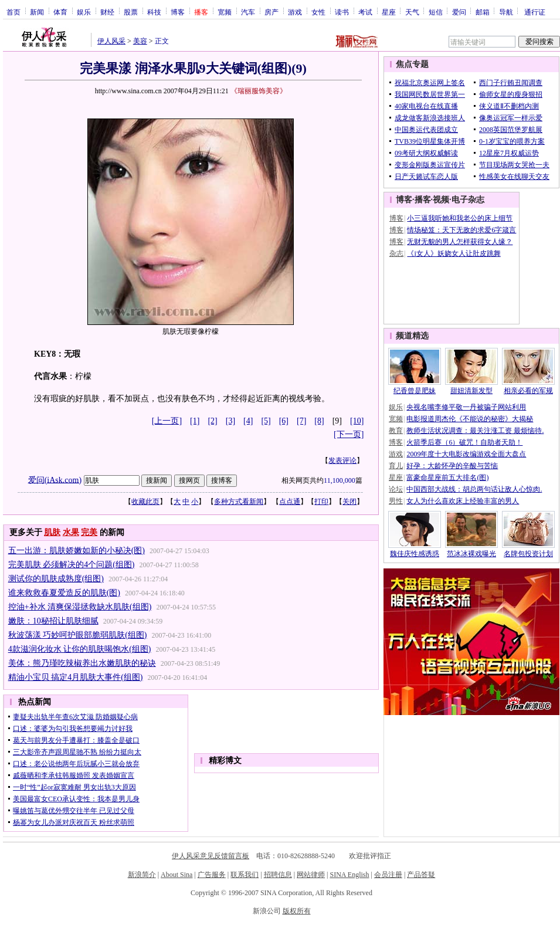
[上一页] (167, 421)
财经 (107, 12)
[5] (266, 421)
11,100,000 (340, 480)
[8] (319, 421)
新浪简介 (142, 875)
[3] (230, 421)
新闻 (37, 12)
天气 (412, 12)
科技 (154, 12)
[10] (357, 421)
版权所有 (297, 911)
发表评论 (342, 460)
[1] (195, 421)
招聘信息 (278, 875)
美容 (140, 41)
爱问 (459, 12)
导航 (506, 12)
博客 (178, 12)
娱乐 (84, 12)
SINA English (349, 875)
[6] (284, 421)
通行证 (535, 12)
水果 (71, 532)
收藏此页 (145, 502)
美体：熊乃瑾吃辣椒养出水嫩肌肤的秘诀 (82, 663)
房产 (271, 12)
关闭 (349, 502)
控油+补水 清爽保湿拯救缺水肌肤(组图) (80, 607)
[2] (212, 421)
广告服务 (212, 875)
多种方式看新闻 (239, 502)
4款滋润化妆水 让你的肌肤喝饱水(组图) (80, 649)
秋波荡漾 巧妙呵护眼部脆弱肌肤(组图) (78, 635)
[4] (248, 421)
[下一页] (349, 434)
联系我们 (245, 875)
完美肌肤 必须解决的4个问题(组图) (72, 565)
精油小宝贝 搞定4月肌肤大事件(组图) (76, 677)
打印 (321, 502)
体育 (60, 12)
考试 (365, 12)
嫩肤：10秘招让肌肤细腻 (53, 621)
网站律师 (311, 875)
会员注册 (388, 875)
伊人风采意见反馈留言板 (211, 856)
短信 (436, 12)
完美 (89, 532)
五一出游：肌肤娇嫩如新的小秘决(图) (77, 551)
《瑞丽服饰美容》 (259, 91)
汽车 (248, 12)
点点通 (290, 502)
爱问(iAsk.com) (55, 480)
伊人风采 (111, 41)
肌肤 (52, 532)
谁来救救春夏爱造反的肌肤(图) (64, 593)
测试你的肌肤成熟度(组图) (56, 579)
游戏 (295, 12)
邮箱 (483, 12)
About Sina (177, 875)
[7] (301, 421)
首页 (13, 12)
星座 (389, 12)
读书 (342, 12)
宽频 (225, 12)
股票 (131, 12)
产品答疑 (421, 875)
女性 (318, 12)
